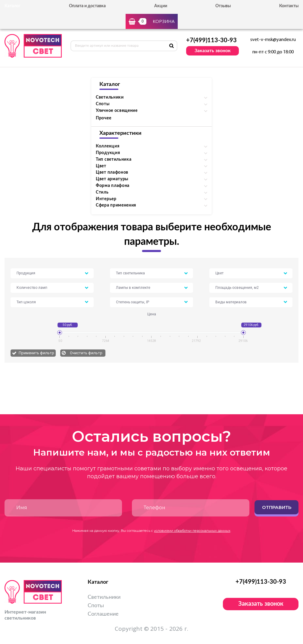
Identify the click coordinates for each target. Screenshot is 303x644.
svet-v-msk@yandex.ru (273, 40)
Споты (96, 606)
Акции (161, 6)
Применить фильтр (36, 353)
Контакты (289, 6)
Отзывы (223, 6)
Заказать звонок (213, 51)
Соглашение (103, 614)
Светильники (104, 597)
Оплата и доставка (87, 6)
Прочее (103, 118)
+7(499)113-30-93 (211, 40)
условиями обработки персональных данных (192, 531)
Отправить (277, 507)
